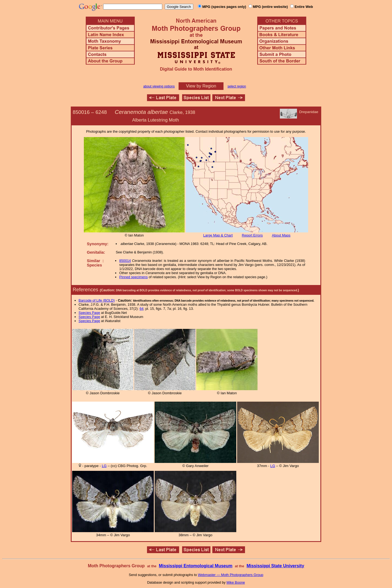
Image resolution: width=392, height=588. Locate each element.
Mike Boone (236, 582)
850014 (125, 261)
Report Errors (252, 235)
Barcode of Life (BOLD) (97, 300)
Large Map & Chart (218, 235)
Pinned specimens (134, 277)
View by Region (201, 86)
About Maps (281, 235)
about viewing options (159, 86)
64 (142, 309)
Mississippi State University (275, 566)
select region (237, 86)
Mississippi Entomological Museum (195, 566)
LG (104, 466)
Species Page (89, 313)
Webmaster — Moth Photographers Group (231, 575)
